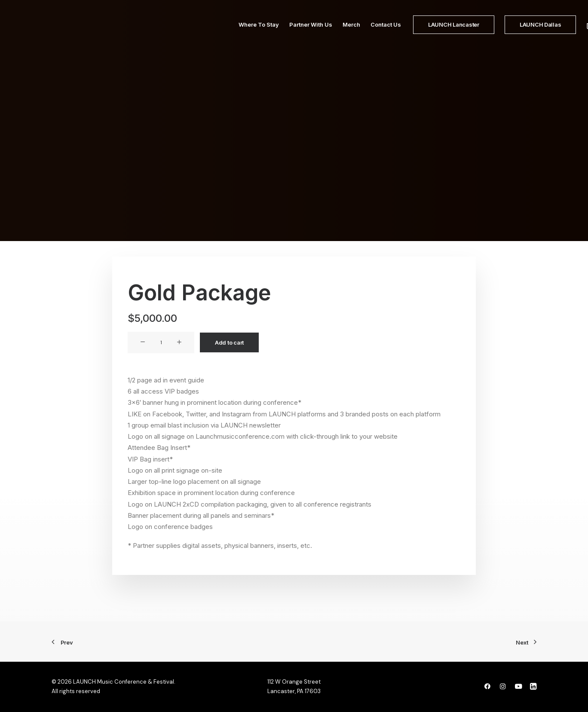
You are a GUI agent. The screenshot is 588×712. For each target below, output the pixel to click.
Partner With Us (290, 33)
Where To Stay (238, 33)
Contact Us (365, 33)
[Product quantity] (161, 342)
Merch (331, 33)
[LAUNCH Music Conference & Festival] (112, 33)
